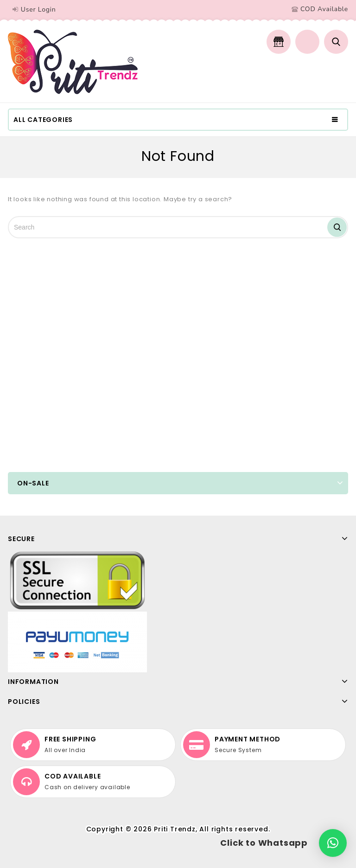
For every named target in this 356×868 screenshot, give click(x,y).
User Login (38, 10)
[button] (333, 843)
